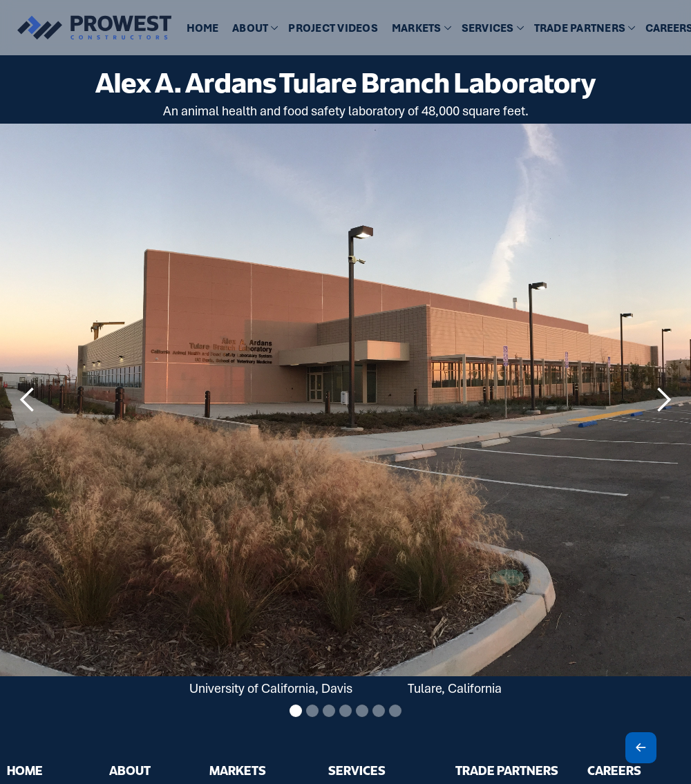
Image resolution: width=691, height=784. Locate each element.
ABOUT (130, 770)
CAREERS (614, 770)
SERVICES (357, 770)
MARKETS (238, 770)
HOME (202, 28)
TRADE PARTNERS (507, 770)
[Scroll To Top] (641, 748)
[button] (253, 29)
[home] (86, 28)
